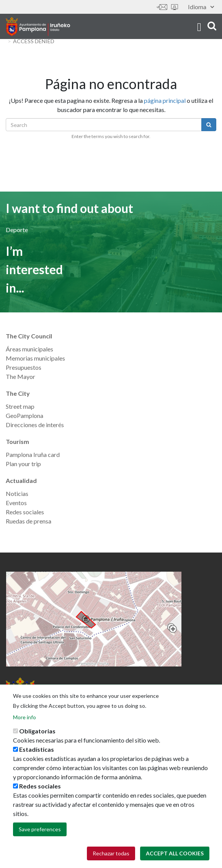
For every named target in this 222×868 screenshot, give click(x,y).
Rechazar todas (111, 853)
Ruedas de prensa (29, 521)
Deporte (17, 230)
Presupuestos (24, 367)
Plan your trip (23, 464)
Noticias (17, 493)
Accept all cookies (175, 853)
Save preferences (40, 829)
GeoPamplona (24, 415)
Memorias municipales (35, 358)
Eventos (16, 503)
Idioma (201, 7)
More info (24, 717)
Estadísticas (37, 749)
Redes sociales (25, 512)
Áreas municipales (29, 349)
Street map (20, 406)
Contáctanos (162, 7)
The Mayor (20, 376)
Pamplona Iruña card (33, 454)
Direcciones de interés (35, 425)
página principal (165, 100)
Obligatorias (37, 731)
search (212, 26)
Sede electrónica (175, 7)
